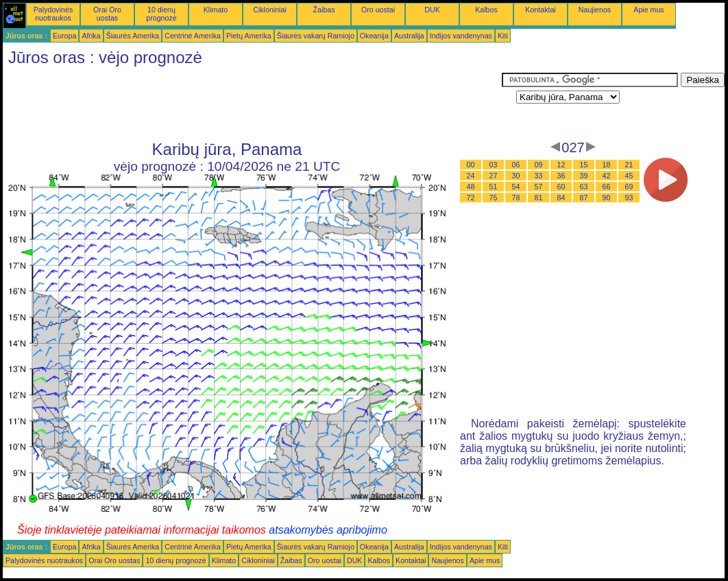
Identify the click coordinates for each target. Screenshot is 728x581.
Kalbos (486, 10)
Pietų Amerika (249, 36)
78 (516, 198)
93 (629, 198)
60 (561, 187)
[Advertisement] (252, 104)
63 (584, 187)
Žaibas (324, 10)
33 (539, 176)
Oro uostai (378, 10)
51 (494, 187)
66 (607, 187)
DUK (432, 10)
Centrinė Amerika (193, 36)
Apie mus (648, 10)
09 (539, 165)
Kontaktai (540, 10)
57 (539, 187)
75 (494, 198)
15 (584, 165)
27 (494, 176)
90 (607, 198)
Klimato (216, 10)
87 (584, 198)
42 (607, 176)
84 (561, 198)
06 (516, 165)
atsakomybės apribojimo (328, 530)
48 (471, 187)
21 (629, 165)
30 (516, 176)
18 (607, 165)
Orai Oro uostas (107, 14)
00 (471, 165)
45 (629, 176)
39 (584, 176)
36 (561, 176)
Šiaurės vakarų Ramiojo (316, 36)
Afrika (91, 36)
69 (629, 187)
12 (561, 165)
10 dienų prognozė (161, 14)
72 (471, 198)
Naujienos (595, 10)
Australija (409, 36)
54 (516, 187)
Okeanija (374, 36)
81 (539, 198)
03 (494, 165)
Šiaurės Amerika (133, 36)
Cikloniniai (270, 10)
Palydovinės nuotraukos (53, 14)
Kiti (503, 36)
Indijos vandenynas (461, 36)
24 (471, 176)
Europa (64, 36)
